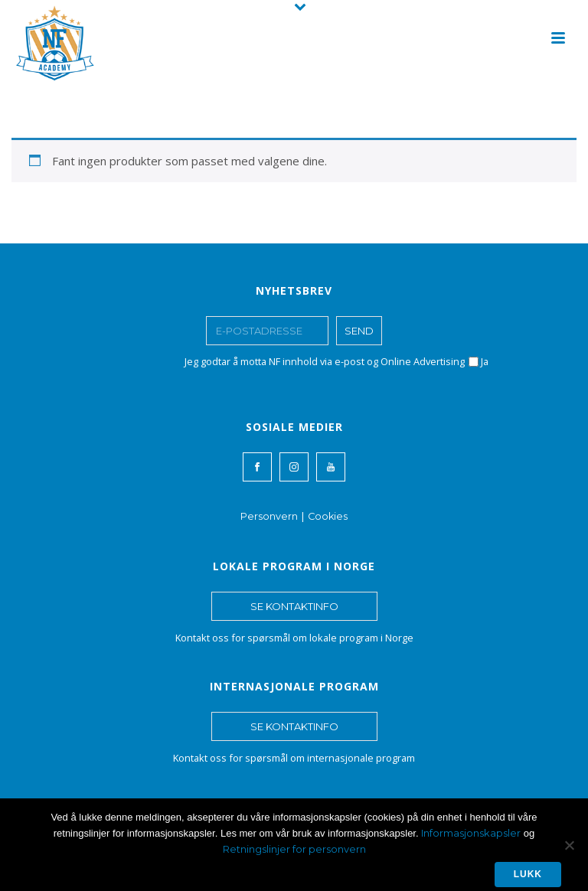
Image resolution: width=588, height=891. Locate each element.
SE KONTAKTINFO (294, 606)
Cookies (328, 516)
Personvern (269, 516)
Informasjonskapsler (471, 833)
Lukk (528, 874)
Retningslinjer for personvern (294, 849)
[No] (569, 845)
